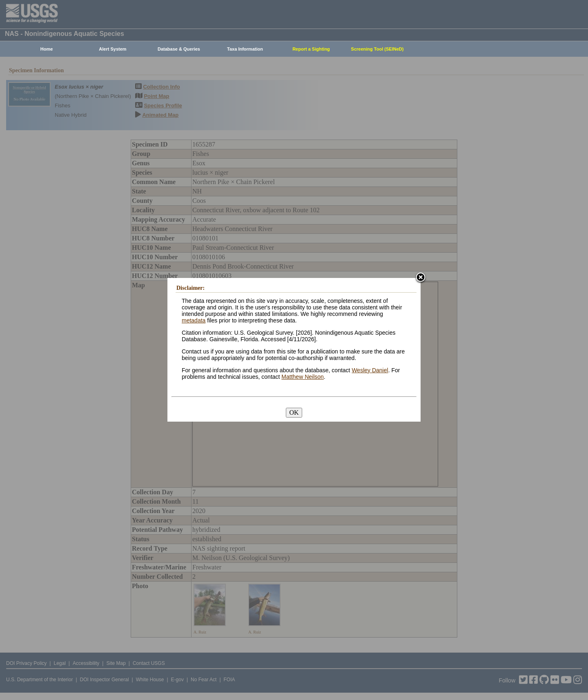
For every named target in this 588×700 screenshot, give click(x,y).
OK (294, 412)
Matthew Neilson (303, 377)
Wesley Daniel (370, 370)
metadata (194, 320)
